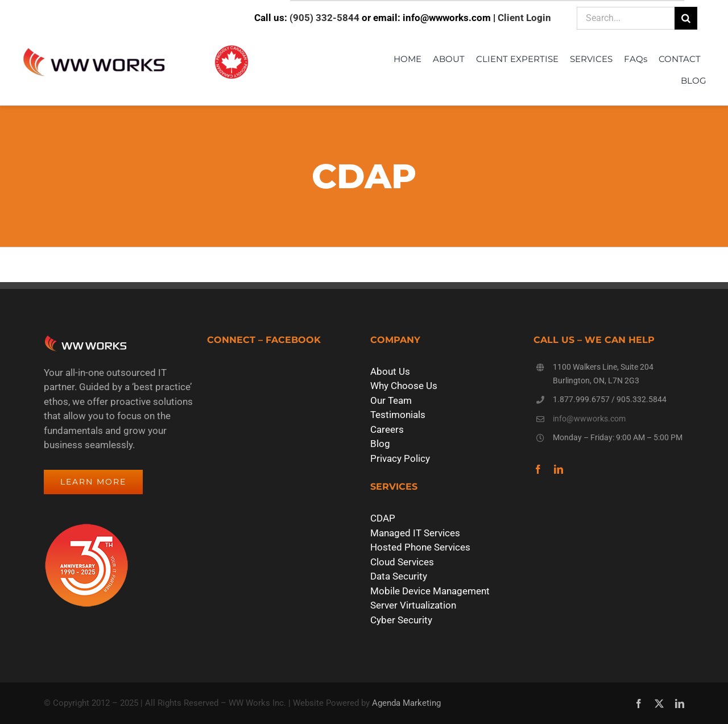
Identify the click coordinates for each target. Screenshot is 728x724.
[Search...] (626, 18)
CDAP (383, 518)
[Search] (686, 18)
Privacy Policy (400, 458)
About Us (390, 371)
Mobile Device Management (430, 591)
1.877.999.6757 (581, 399)
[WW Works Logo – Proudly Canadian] (135, 46)
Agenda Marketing (406, 703)
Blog (380, 444)
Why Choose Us (404, 386)
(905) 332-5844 (324, 18)
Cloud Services (402, 562)
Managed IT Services (415, 533)
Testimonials (398, 415)
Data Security (399, 576)
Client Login (524, 18)
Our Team (391, 400)
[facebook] (538, 469)
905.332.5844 (642, 399)
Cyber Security (401, 620)
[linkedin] (559, 469)
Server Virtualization (413, 605)
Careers (387, 429)
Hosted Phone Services (420, 547)
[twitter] (659, 704)
